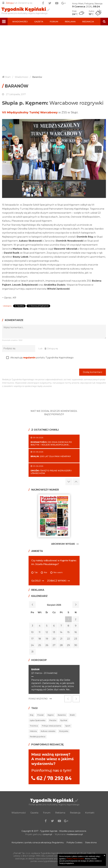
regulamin (29, 358)
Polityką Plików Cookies (75, 859)
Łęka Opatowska (38, 720)
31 (32, 652)
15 (68, 632)
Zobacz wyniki (57, 581)
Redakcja (88, 22)
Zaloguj (10, 3)
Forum (54, 22)
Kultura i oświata (48, 731)
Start (8, 77)
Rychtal (64, 720)
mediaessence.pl (75, 834)
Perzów (53, 720)
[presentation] (23, 368)
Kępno (51, 715)
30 (76, 645)
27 (54, 645)
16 (76, 632)
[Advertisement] (54, 52)
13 (54, 632)
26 (47, 645)
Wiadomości (20, 22)
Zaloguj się (51, 348)
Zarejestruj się (25, 3)
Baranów (37, 77)
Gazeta (39, 22)
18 (40, 639)
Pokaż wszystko (38, 699)
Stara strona (91, 843)
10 (32, 632)
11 (40, 632)
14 (61, 632)
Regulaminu (58, 843)
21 (61, 639)
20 (54, 639)
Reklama (70, 22)
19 (47, 639)
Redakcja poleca (38, 737)
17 (32, 639)
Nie (46, 573)
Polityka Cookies (74, 843)
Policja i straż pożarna (52, 726)
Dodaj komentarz (93, 370)
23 (76, 639)
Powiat (40, 715)
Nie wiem (58, 573)
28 (61, 645)
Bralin (72, 715)
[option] (54, 149)
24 (32, 645)
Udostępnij (7, 306)
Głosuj (36, 581)
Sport (68, 726)
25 (40, 645)
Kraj (32, 715)
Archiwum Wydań (63, 544)
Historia (33, 731)
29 (68, 645)
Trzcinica (34, 726)
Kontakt (18, 29)
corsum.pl (47, 834)
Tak (36, 573)
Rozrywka (64, 731)
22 (68, 639)
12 (47, 632)
